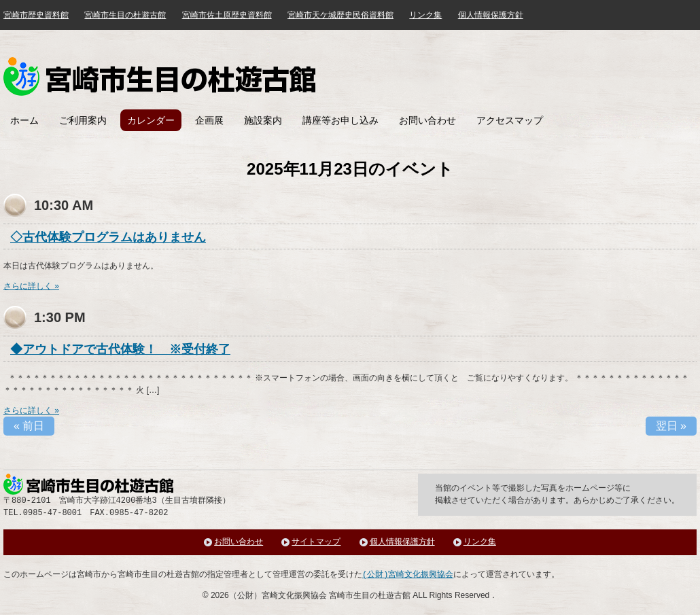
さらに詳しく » (31, 286)
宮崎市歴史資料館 (36, 15)
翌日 (671, 426)
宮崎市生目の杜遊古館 (125, 15)
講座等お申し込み (340, 120)
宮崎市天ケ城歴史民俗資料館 (340, 15)
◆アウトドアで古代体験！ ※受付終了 (120, 349)
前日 (29, 426)
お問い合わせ (427, 120)
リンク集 (425, 15)
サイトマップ (316, 542)
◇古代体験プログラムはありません (108, 237)
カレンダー (151, 120)
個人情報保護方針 (491, 15)
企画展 (209, 120)
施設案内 (263, 120)
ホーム (24, 120)
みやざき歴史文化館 (159, 76)
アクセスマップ (510, 120)
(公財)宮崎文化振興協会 (408, 575)
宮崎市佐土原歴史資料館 (227, 15)
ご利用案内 (83, 120)
